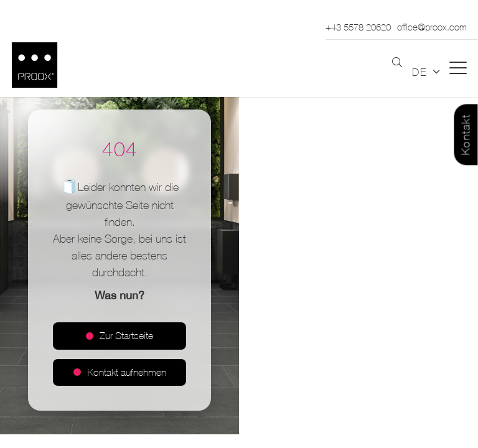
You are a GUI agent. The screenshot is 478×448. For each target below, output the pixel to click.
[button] (397, 63)
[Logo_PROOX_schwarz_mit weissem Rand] (35, 65)
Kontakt (466, 135)
